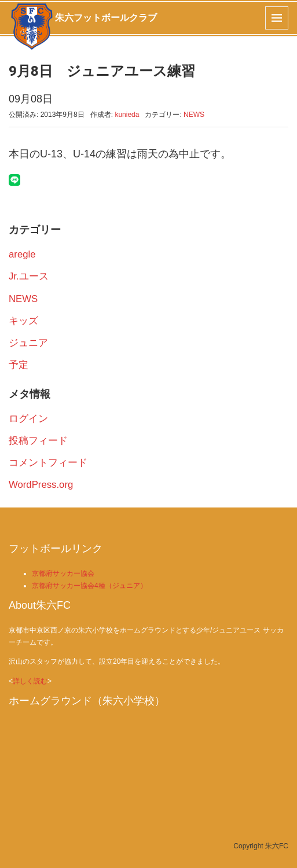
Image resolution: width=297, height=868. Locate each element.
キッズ (23, 321)
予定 (19, 365)
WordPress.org (41, 485)
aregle (22, 254)
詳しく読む (30, 681)
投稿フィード (38, 441)
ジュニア (28, 343)
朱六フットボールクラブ (106, 18)
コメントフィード (48, 463)
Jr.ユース (29, 276)
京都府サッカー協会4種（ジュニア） (89, 586)
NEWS (194, 115)
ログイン (28, 419)
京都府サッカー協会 (63, 573)
